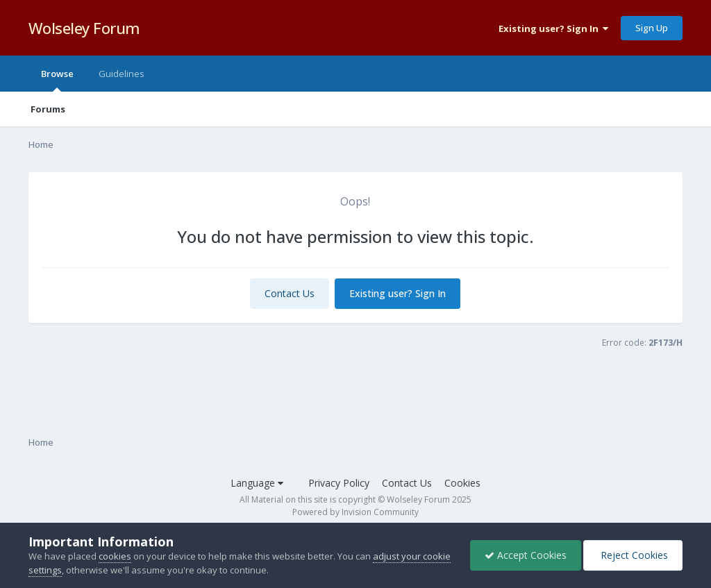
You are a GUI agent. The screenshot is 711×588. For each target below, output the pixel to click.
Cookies (462, 483)
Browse (57, 79)
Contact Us (290, 293)
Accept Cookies (526, 555)
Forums (48, 109)
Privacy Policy (339, 483)
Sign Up (652, 28)
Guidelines (122, 74)
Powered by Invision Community (355, 512)
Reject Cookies (633, 555)
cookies (115, 556)
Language (257, 483)
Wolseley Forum (84, 28)
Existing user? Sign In (553, 28)
